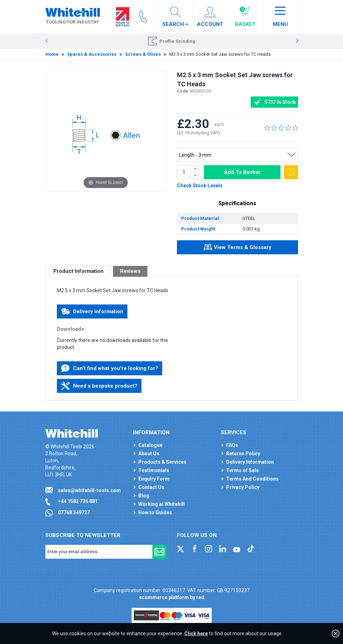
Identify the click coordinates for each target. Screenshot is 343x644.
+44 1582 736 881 (78, 501)
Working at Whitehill (161, 504)
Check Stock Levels (200, 186)
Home (52, 54)
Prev (46, 41)
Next (297, 41)
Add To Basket (242, 172)
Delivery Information (250, 462)
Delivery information (92, 311)
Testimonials (154, 470)
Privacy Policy (243, 487)
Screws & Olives (143, 54)
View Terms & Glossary (238, 248)
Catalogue (150, 445)
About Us (149, 454)
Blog (144, 496)
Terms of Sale (242, 470)
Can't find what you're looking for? (110, 368)
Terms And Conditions (252, 479)
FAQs (232, 445)
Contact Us (151, 487)
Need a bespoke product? (99, 386)
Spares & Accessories (92, 54)
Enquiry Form (154, 479)
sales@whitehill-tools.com (89, 490)
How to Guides (155, 512)
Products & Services (162, 462)
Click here (196, 633)
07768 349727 (74, 512)
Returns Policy (243, 454)
